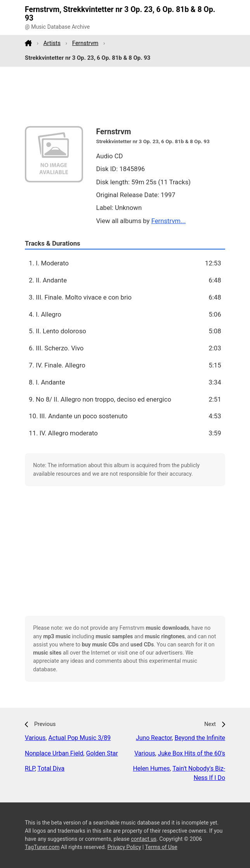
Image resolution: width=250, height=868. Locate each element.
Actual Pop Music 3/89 (80, 738)
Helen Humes (151, 768)
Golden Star (102, 753)
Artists (52, 43)
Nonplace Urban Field (54, 753)
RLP (30, 768)
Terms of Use (161, 847)
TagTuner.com (42, 847)
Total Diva (51, 768)
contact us (144, 839)
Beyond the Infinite (200, 738)
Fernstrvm (85, 43)
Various (35, 738)
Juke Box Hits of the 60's (192, 753)
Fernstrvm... (169, 221)
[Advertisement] (125, 97)
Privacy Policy (124, 847)
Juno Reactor (154, 738)
